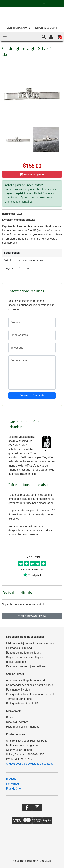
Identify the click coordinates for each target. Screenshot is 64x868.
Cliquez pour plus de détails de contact (29, 764)
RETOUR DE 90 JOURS (46, 28)
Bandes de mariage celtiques (23, 653)
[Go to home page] (32, 17)
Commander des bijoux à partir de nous (30, 685)
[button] (44, 37)
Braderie (11, 779)
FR (44, 4)
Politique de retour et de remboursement (30, 694)
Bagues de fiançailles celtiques (25, 657)
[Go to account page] (51, 37)
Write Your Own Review (32, 616)
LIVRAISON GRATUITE (18, 28)
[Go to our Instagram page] (37, 808)
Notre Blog (12, 784)
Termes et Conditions (19, 699)
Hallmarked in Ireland (19, 648)
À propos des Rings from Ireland (25, 680)
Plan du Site (13, 789)
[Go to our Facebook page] (27, 808)
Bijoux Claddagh (16, 662)
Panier (10, 717)
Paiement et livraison (19, 690)
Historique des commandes (23, 727)
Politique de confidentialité (22, 703)
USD (52, 4)
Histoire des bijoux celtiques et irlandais (30, 643)
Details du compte (17, 722)
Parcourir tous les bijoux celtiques (26, 666)
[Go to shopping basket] (59, 37)
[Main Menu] (5, 37)
